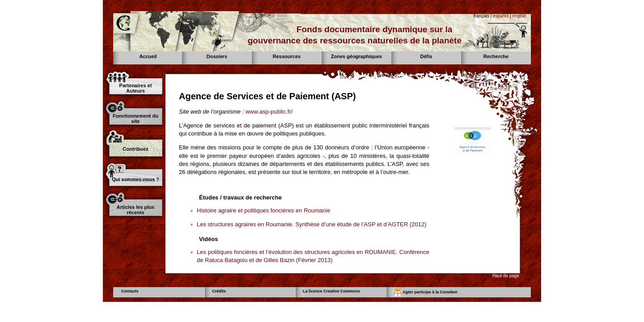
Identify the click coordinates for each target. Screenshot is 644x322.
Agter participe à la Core (426, 292)
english (519, 16)
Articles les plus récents (136, 210)
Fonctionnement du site (136, 119)
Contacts (130, 291)
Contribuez (135, 149)
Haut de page (506, 276)
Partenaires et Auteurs (136, 88)
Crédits (219, 291)
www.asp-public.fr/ (269, 112)
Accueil (148, 56)
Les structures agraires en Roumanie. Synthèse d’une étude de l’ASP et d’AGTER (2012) (312, 224)
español (501, 16)
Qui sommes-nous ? (136, 179)
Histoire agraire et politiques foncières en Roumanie (263, 210)
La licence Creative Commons (331, 291)
